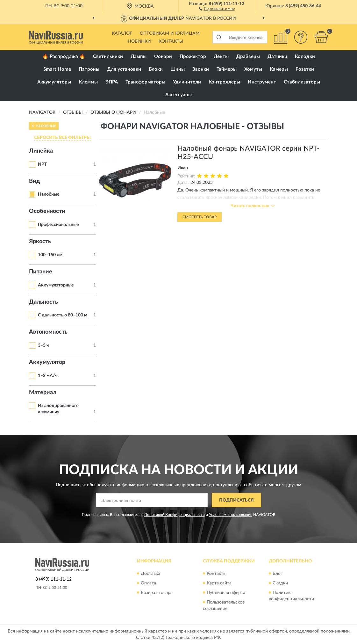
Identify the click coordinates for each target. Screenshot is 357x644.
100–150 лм (50, 255)
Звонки (201, 69)
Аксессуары (178, 95)
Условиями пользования (231, 515)
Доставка (150, 574)
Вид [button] (35, 181)
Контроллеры (224, 82)
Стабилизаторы (302, 82)
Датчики (277, 57)
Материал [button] (43, 393)
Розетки (305, 69)
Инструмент (262, 82)
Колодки (305, 57)
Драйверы (248, 57)
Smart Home (57, 69)
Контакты (171, 41)
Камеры (279, 69)
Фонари (163, 57)
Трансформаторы (145, 82)
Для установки (124, 69)
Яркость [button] (40, 242)
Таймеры (227, 69)
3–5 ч (43, 345)
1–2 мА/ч (48, 376)
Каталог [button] (122, 33)
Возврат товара (157, 593)
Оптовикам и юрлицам (170, 33)
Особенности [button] (47, 211)
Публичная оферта (226, 593)
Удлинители (187, 82)
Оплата (148, 583)
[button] (217, 8)
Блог (278, 574)
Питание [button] (41, 272)
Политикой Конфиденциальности (175, 515)
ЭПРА (112, 82)
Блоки (156, 69)
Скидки (280, 583)
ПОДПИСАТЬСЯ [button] (236, 500)
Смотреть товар (200, 217)
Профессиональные (58, 225)
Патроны (89, 69)
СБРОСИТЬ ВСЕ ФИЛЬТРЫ (62, 138)
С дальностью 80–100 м (63, 315)
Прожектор (193, 57)
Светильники (108, 57)
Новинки (139, 41)
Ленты (221, 57)
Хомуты (253, 69)
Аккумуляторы (54, 82)
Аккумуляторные (56, 285)
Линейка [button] (41, 151)
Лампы (139, 57)
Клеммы (88, 82)
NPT (42, 164)
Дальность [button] (43, 302)
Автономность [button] (48, 332)
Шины (178, 69)
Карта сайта (219, 583)
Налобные (49, 194)
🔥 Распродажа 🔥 (64, 57)
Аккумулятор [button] (47, 362)
